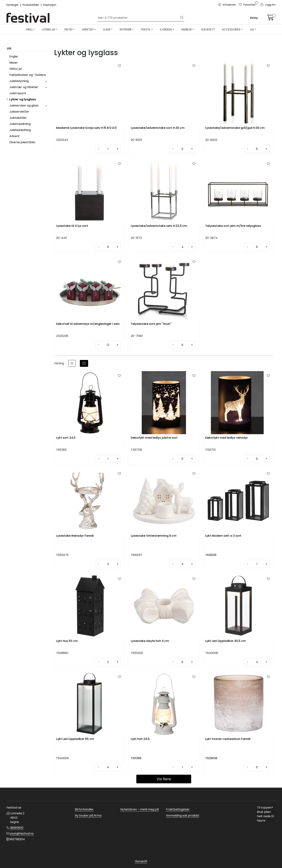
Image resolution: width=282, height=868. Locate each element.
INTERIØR (126, 29)
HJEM (107, 29)
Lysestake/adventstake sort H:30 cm (158, 128)
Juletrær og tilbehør (24, 87)
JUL (252, 29)
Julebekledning (20, 130)
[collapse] (46, 81)
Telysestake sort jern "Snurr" (151, 324)
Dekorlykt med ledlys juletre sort (154, 438)
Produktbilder (31, 5)
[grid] (84, 363)
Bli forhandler (84, 809)
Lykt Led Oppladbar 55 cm (75, 739)
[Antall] (108, 149)
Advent (14, 136)
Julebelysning (19, 81)
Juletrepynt (18, 93)
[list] (72, 363)
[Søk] (139, 18)
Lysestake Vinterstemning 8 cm (154, 536)
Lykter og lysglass (23, 99)
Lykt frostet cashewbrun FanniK (228, 739)
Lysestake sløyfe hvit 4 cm (150, 641)
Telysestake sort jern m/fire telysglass (233, 226)
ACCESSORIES (231, 29)
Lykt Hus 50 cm (67, 641)
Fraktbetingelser (178, 809)
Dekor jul (15, 69)
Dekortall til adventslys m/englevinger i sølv (88, 324)
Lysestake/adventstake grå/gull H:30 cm (235, 128)
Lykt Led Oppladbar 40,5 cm (226, 641)
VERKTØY (88, 29)
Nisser (14, 63)
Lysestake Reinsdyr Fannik (75, 536)
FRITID (68, 29)
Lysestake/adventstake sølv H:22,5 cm (159, 226)
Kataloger (13, 5)
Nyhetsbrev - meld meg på (140, 809)
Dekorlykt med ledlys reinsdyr (227, 438)
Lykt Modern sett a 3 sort (223, 536)
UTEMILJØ (49, 29)
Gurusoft (141, 861)
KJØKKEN (166, 29)
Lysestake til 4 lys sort (72, 226)
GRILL (29, 29)
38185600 (17, 828)
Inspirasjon (50, 5)
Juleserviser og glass (24, 105)
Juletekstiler (18, 118)
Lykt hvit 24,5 (140, 739)
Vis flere (164, 779)
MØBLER (187, 29)
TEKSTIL (146, 29)
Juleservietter (19, 112)
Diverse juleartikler (22, 142)
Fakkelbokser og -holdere (28, 75)
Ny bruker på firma (88, 815)
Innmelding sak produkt (183, 815)
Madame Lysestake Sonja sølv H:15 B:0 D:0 (86, 128)
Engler (14, 56)
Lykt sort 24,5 (66, 438)
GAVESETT (208, 29)
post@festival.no (22, 833)
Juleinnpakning (20, 124)
